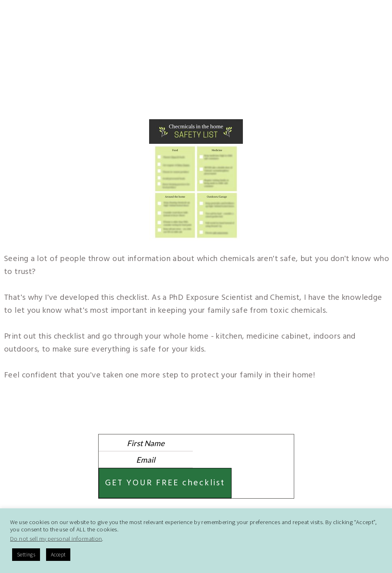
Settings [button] (26, 555)
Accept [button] (58, 555)
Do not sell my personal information (56, 539)
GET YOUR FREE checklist (165, 483)
